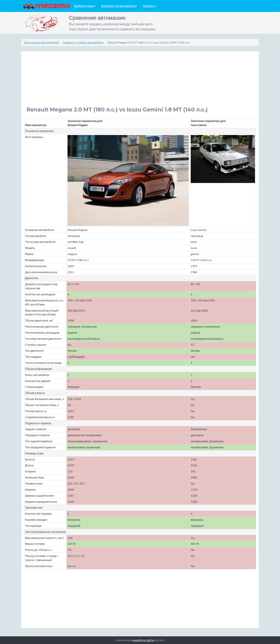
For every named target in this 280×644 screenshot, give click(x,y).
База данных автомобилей (41, 42)
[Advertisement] (134, 82)
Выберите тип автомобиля (119, 6)
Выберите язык (85, 6)
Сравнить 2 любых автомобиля (83, 42)
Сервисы (150, 6)
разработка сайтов (143, 640)
